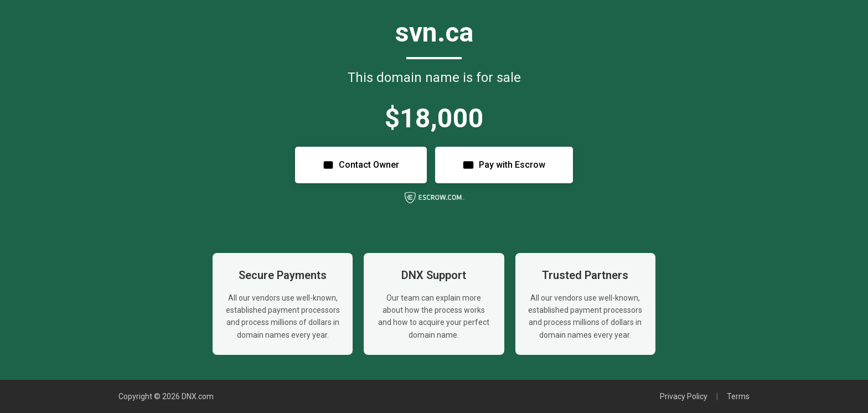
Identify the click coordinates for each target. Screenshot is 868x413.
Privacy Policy (684, 396)
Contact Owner (361, 165)
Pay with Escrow (504, 165)
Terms (738, 396)
